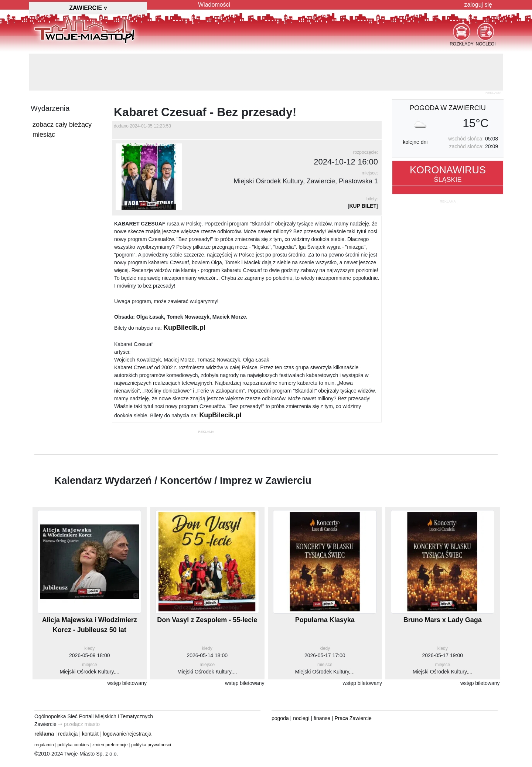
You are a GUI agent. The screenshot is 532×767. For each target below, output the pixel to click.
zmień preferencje (110, 745)
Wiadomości (214, 5)
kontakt (90, 734)
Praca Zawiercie (353, 718)
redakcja (68, 734)
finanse (322, 718)
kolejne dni (415, 142)
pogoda (280, 718)
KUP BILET (363, 206)
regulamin (44, 745)
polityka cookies (73, 745)
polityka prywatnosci (151, 745)
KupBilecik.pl (184, 327)
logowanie (114, 734)
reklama (44, 734)
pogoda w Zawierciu (448, 108)
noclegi (301, 718)
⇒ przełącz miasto (79, 724)
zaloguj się (478, 5)
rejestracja (139, 734)
